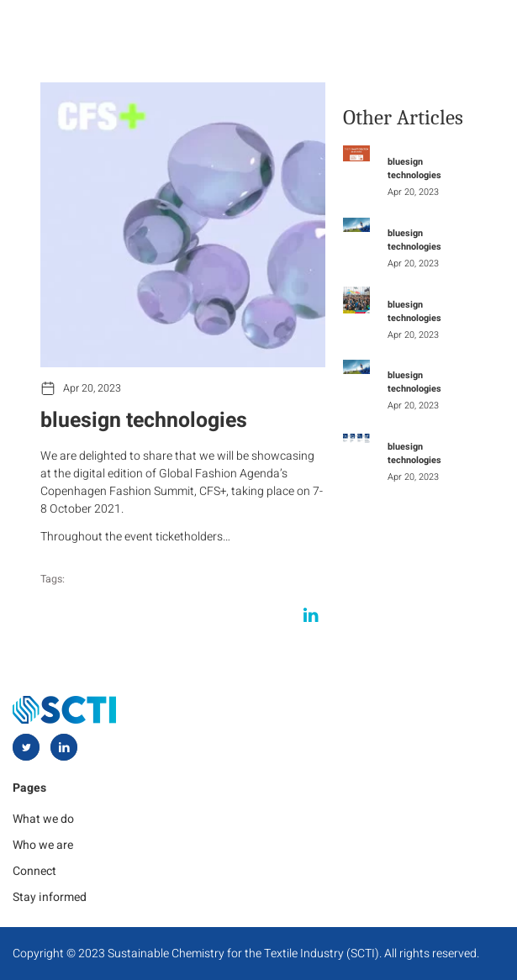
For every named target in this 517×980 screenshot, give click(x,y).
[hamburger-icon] (481, 32)
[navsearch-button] (393, 32)
